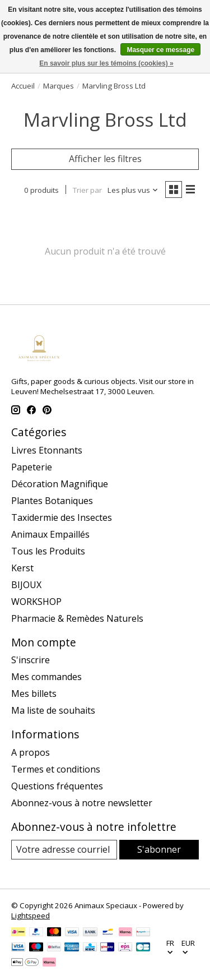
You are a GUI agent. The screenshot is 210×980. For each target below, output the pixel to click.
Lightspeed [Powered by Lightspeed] (31, 916)
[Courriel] (64, 850)
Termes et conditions (56, 769)
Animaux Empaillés (50, 534)
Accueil (23, 86)
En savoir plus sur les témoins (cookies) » (106, 63)
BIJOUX (26, 585)
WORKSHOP (36, 602)
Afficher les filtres (105, 159)
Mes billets (34, 694)
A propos (31, 752)
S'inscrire (31, 660)
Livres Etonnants (47, 450)
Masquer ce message (160, 50)
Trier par (87, 190)
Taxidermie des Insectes (62, 517)
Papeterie (32, 467)
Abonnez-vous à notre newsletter (82, 803)
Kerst (22, 568)
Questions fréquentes (57, 786)
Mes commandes (46, 677)
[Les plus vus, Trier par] (133, 190)
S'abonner (159, 849)
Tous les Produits (48, 551)
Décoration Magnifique (60, 484)
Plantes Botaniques (52, 501)
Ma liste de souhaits (53, 710)
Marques (59, 86)
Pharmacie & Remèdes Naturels (77, 618)
